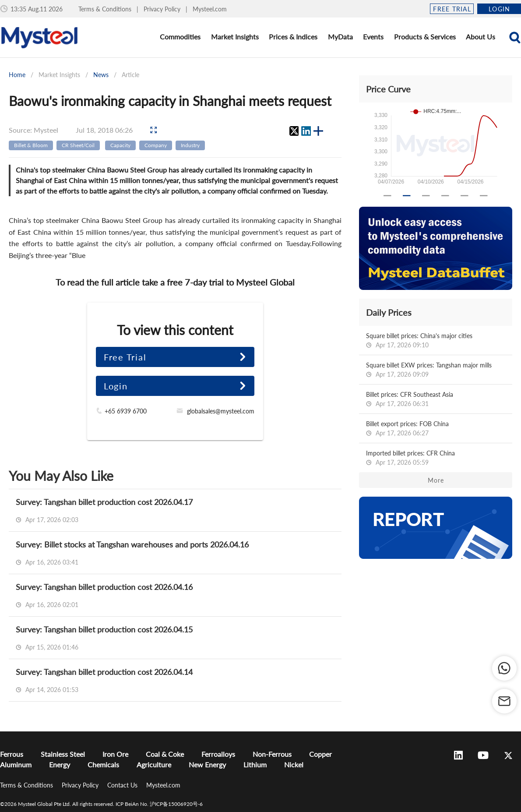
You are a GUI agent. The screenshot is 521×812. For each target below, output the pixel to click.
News (101, 75)
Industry (190, 145)
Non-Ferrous (272, 754)
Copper (320, 754)
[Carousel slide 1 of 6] (387, 196)
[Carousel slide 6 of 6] (484, 196)
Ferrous (12, 754)
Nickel (294, 764)
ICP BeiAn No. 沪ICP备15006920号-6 (159, 804)
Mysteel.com (210, 9)
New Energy (207, 764)
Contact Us (123, 785)
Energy (60, 764)
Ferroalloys (218, 754)
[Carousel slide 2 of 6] (407, 196)
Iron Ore (115, 754)
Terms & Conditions (106, 9)
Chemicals (103, 764)
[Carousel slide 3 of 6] (426, 196)
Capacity (120, 145)
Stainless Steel (63, 754)
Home (17, 75)
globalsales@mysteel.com (221, 411)
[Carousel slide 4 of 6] (445, 196)
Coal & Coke (165, 754)
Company (156, 145)
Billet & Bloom (31, 145)
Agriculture (154, 764)
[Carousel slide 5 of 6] (465, 196)
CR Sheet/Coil (78, 145)
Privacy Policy (163, 9)
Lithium (255, 764)
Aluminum (16, 764)
